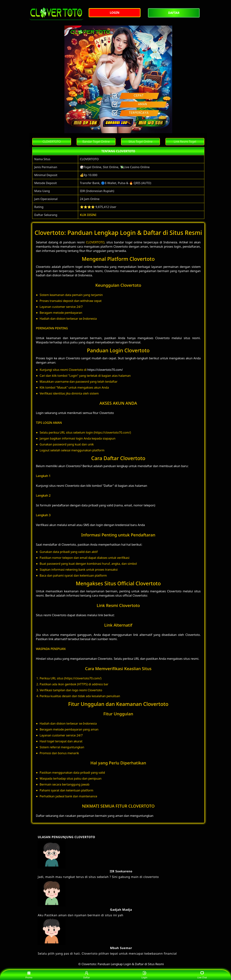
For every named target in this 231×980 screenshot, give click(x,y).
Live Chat (202, 975)
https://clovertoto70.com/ (105, 370)
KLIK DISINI (88, 215)
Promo (29, 975)
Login (144, 975)
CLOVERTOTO (95, 242)
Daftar (87, 975)
